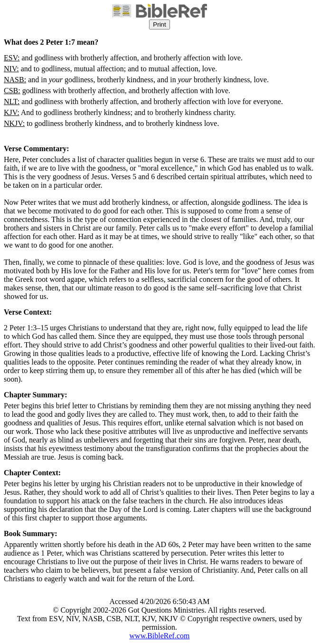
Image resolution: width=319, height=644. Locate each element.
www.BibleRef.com (160, 636)
